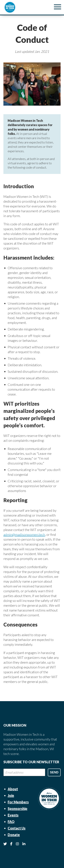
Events (13, 815)
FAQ (11, 822)
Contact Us (17, 828)
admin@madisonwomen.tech (24, 534)
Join (11, 795)
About (13, 789)
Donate (14, 835)
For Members (18, 802)
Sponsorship (17, 808)
